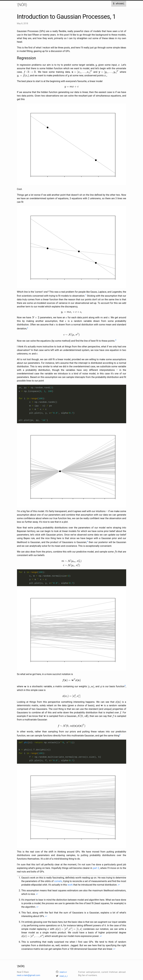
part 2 (96, 867)
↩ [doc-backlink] (119, 883)
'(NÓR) (22, 5)
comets (58, 880)
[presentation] (96, 65)
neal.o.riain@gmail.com (29, 974)
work (70, 883)
